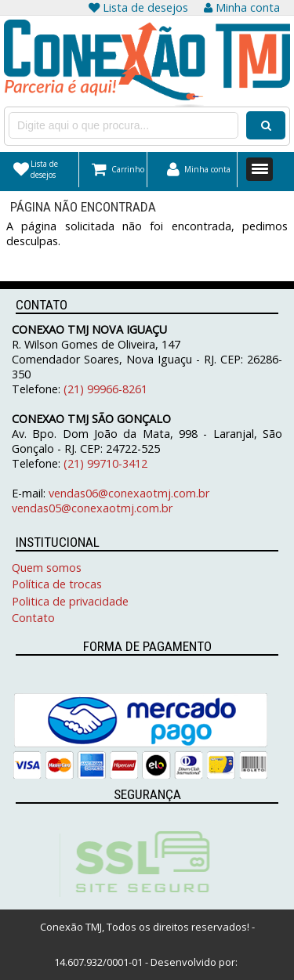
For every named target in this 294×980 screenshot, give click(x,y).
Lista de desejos (138, 7)
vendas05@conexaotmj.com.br (92, 508)
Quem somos (47, 568)
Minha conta (242, 7)
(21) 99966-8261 (105, 389)
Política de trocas (57, 584)
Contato (33, 618)
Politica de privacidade (70, 601)
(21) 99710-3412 (104, 463)
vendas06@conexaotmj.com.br (129, 493)
